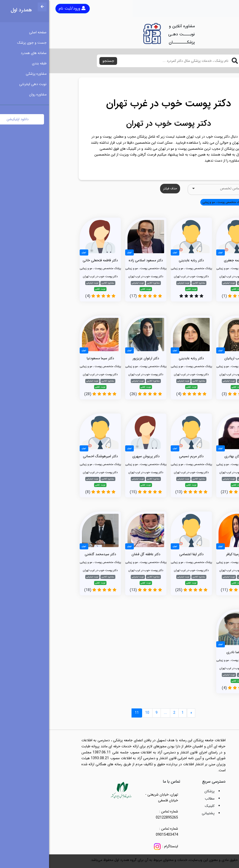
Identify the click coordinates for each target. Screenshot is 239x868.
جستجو (59, 61)
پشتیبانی (159, 813)
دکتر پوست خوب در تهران (119, 124)
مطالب (161, 799)
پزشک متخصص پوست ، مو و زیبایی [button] (174, 202)
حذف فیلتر (121, 188)
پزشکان (160, 791)
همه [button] (202, 202)
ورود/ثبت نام (23, 8)
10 (98, 713)
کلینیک (161, 806)
